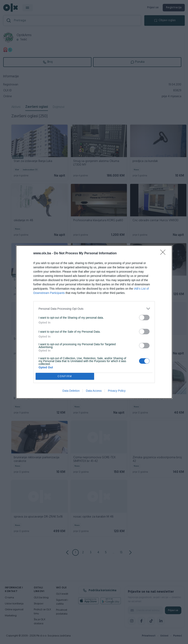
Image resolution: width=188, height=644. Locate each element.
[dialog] (94, 322)
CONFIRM (65, 376)
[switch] (144, 318)
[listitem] (94, 309)
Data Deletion (71, 391)
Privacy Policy (117, 391)
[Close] (164, 254)
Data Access (94, 391)
